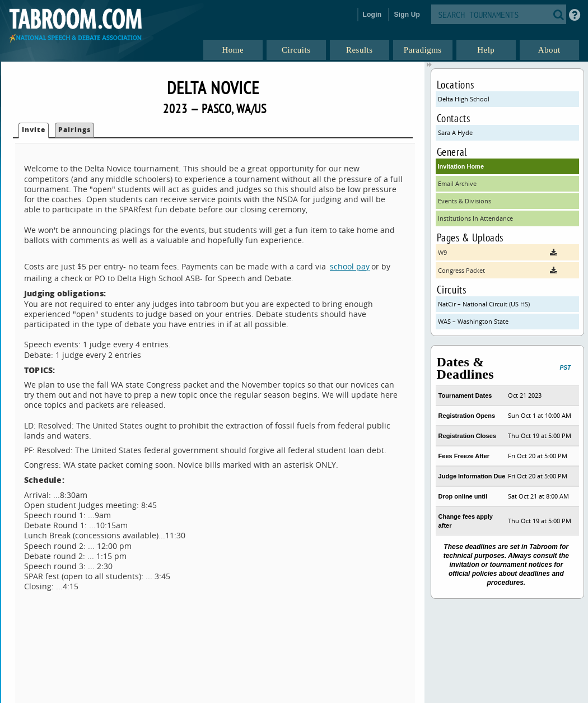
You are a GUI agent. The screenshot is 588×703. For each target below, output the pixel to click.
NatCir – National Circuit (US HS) (484, 304)
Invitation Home (461, 166)
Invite (34, 130)
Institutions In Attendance (475, 218)
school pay (350, 266)
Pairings (74, 130)
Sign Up (407, 15)
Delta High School (464, 99)
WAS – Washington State (473, 321)
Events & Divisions (465, 201)
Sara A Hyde (455, 132)
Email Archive (457, 183)
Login (372, 15)
